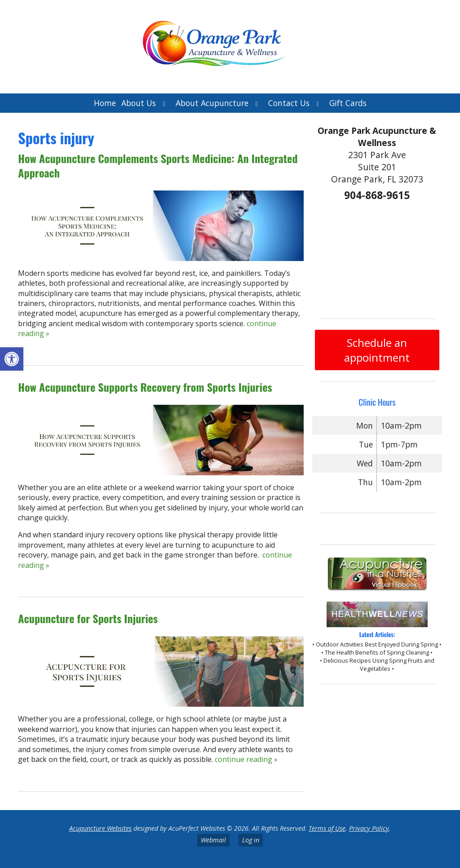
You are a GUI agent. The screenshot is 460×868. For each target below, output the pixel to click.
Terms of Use (327, 828)
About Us (139, 103)
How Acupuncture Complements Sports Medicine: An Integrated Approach (158, 165)
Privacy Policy (369, 828)
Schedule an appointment (377, 350)
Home (105, 103)
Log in (251, 840)
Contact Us (289, 103)
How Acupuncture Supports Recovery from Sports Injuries (145, 387)
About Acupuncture (212, 103)
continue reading (246, 759)
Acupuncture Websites (100, 828)
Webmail (213, 840)
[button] (12, 359)
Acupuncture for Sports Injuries (88, 618)
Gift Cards (348, 103)
